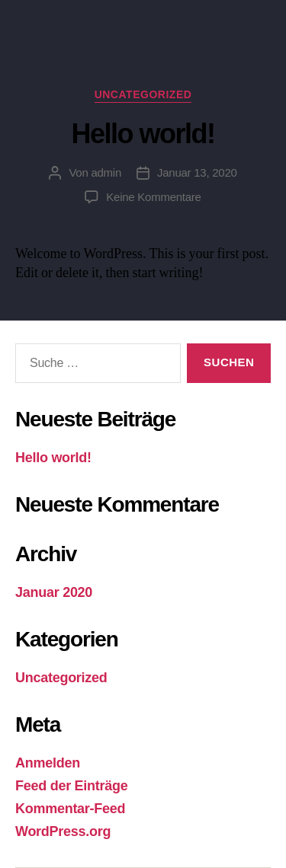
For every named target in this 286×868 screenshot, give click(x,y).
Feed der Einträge (71, 786)
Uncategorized (61, 678)
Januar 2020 (54, 592)
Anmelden (48, 763)
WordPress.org (63, 831)
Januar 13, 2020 (197, 172)
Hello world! (53, 458)
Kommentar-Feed (70, 809)
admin (106, 172)
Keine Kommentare (153, 197)
